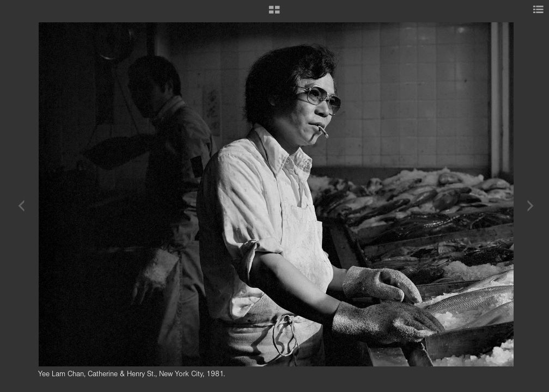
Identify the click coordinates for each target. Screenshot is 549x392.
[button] (274, 14)
